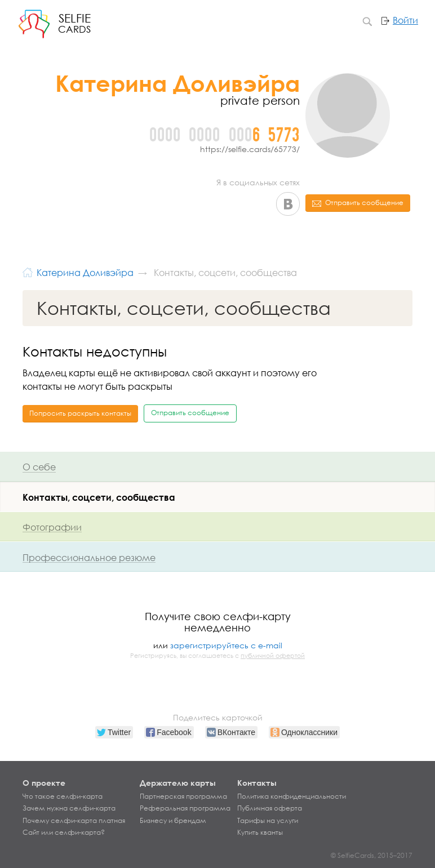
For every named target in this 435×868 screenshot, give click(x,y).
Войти (405, 20)
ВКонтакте (288, 204)
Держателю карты (178, 783)
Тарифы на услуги (268, 821)
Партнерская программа (183, 796)
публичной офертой (273, 656)
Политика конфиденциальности (292, 796)
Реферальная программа (185, 808)
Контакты (257, 783)
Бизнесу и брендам (173, 821)
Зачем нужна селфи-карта (69, 808)
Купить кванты (260, 833)
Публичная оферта (270, 808)
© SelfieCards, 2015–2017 (372, 855)
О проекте (44, 783)
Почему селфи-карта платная (74, 821)
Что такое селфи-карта (63, 796)
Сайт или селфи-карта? (64, 833)
